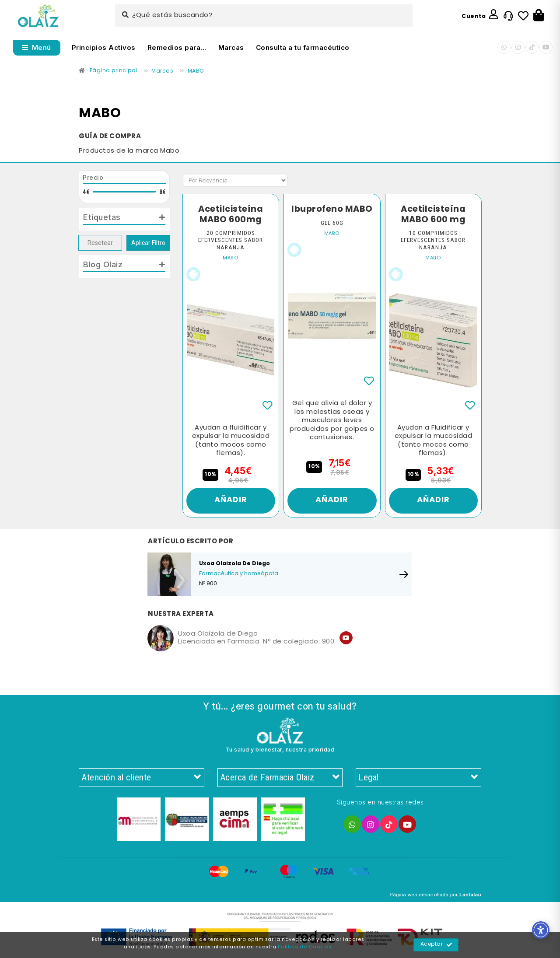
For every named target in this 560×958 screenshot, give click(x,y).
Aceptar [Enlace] (436, 945)
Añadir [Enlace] (231, 500)
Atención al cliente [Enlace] (142, 778)
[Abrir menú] (37, 48)
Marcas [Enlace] (231, 47)
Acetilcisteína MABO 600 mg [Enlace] (433, 215)
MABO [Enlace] (231, 258)
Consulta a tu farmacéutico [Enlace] (303, 47)
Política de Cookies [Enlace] (305, 947)
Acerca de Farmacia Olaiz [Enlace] (280, 778)
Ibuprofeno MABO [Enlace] (332, 210)
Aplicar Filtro (148, 243)
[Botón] (539, 16)
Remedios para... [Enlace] (177, 47)
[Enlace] (38, 16)
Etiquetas (102, 217)
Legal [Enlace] (418, 778)
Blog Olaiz (103, 264)
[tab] (124, 219)
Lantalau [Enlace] (470, 895)
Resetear (100, 243)
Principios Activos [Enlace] (104, 47)
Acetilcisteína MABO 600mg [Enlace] (231, 215)
